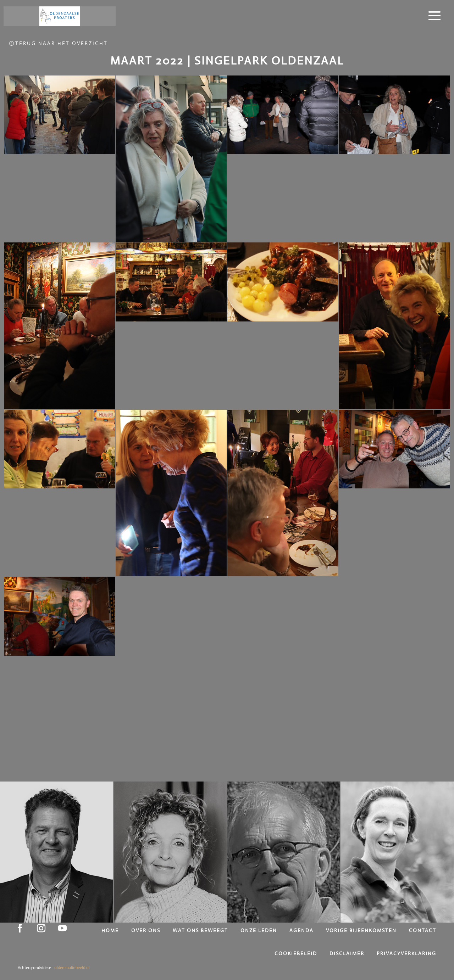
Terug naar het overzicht (62, 43)
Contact (423, 930)
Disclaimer (348, 953)
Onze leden (260, 930)
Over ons (147, 930)
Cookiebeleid (297, 953)
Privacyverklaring (406, 953)
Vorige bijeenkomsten (362, 930)
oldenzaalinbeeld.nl (71, 968)
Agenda (302, 930)
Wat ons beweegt (201, 930)
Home (111, 930)
